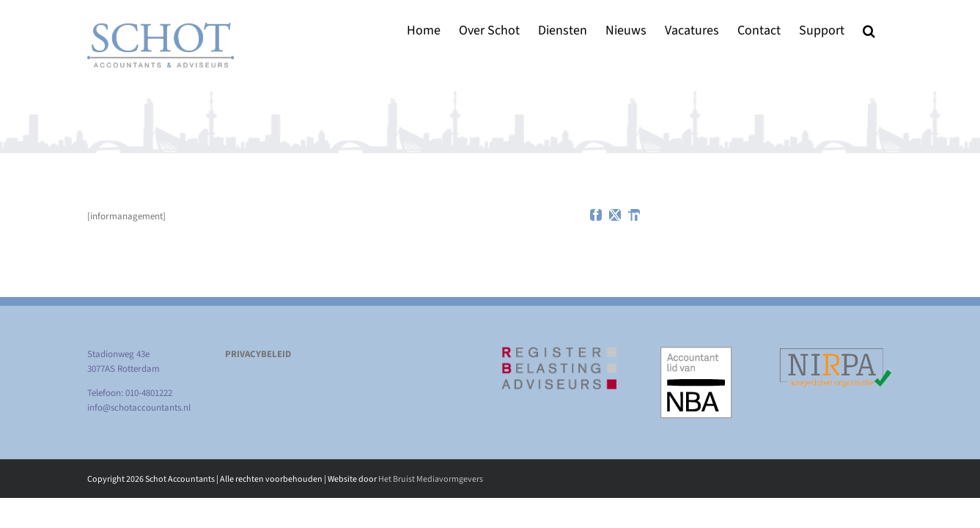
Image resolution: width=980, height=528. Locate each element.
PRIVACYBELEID (258, 354)
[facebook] (596, 215)
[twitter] (615, 215)
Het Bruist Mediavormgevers (431, 479)
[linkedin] (634, 215)
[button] (887, 30)
